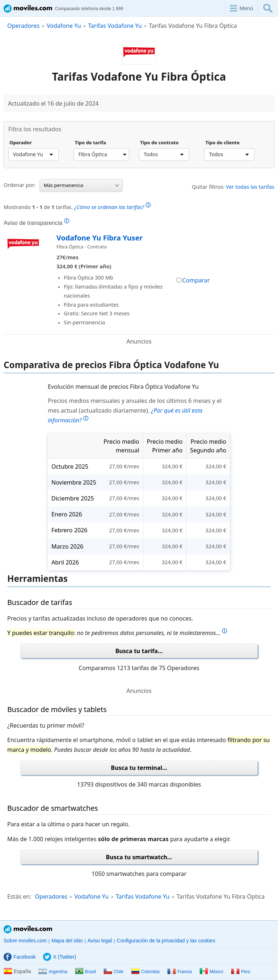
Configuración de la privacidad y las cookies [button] (166, 941)
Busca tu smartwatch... (139, 857)
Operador (21, 143)
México (211, 972)
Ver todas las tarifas (250, 187)
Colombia (145, 972)
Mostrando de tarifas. (77, 206)
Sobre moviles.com (25, 941)
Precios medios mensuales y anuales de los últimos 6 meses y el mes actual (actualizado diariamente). (135, 410)
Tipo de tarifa (90, 143)
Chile (113, 972)
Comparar (193, 280)
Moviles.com (28, 929)
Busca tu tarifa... (139, 651)
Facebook (20, 957)
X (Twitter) (60, 957)
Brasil (85, 972)
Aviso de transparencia (36, 223)
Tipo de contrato (159, 143)
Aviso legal (100, 941)
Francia (180, 972)
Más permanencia (81, 185)
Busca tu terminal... (139, 768)
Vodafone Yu (64, 26)
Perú (241, 972)
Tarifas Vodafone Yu (115, 26)
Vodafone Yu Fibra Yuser (100, 238)
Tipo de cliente (222, 143)
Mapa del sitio (67, 941)
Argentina (53, 972)
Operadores (23, 26)
